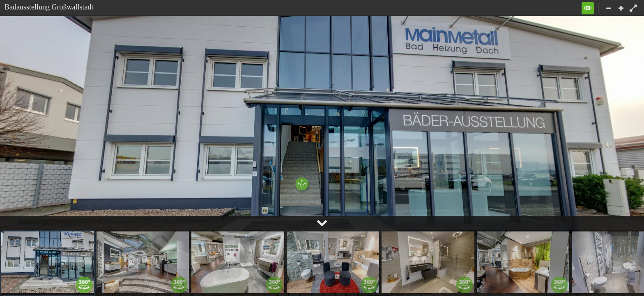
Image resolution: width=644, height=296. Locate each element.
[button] (588, 8)
